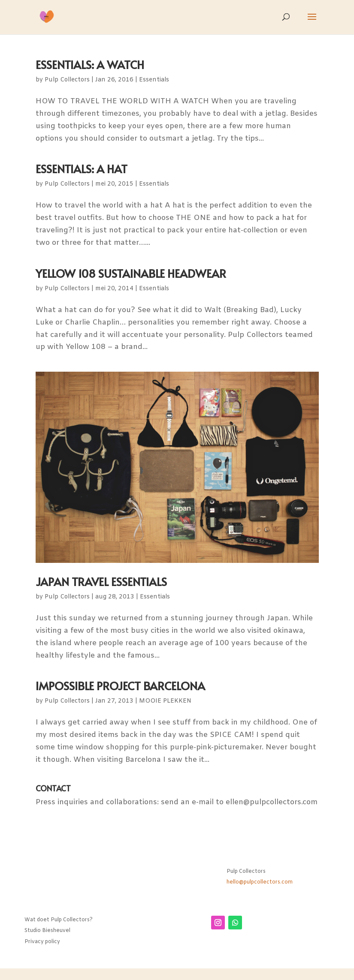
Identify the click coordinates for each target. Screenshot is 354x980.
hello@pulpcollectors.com (260, 882)
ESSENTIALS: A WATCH (90, 64)
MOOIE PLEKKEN (165, 701)
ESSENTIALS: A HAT (82, 168)
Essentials (154, 80)
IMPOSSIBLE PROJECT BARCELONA (120, 685)
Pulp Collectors (67, 80)
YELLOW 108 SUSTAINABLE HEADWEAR (131, 273)
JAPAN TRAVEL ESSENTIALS (101, 581)
